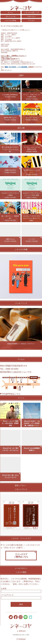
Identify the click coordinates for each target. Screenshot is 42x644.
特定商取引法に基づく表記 (21, 635)
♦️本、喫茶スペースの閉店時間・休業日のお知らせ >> (17, 62)
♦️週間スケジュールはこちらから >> (12, 61)
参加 (21, 604)
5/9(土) (3, 67)
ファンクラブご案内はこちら (21, 556)
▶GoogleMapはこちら (10, 394)
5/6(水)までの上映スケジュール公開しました (16, 30)
